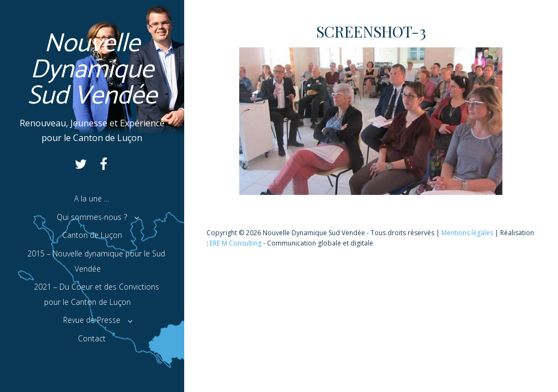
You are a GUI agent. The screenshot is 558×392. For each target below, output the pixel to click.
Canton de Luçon (92, 235)
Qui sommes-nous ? (92, 217)
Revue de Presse (92, 320)
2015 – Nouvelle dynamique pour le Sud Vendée (96, 261)
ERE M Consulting (236, 243)
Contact (92, 338)
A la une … (92, 198)
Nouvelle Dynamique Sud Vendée (92, 70)
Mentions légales (467, 233)
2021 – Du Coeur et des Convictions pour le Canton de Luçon (96, 294)
